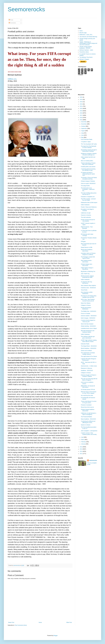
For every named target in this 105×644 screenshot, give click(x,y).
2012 (81, 451)
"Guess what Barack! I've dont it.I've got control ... (89, 402)
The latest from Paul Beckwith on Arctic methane (89, 147)
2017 (81, 115)
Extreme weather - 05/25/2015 (89, 316)
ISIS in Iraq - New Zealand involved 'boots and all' (88, 300)
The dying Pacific (85, 186)
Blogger (56, 636)
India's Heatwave (85, 334)
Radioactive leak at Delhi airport (89, 203)
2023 (81, 102)
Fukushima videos (84, 52)
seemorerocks (93, 460)
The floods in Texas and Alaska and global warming (89, 178)
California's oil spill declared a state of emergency (89, 414)
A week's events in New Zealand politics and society (89, 434)
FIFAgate (83, 242)
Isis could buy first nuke (87, 395)
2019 (81, 111)
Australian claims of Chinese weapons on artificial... (88, 254)
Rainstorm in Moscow (86, 368)
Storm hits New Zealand (87, 324)
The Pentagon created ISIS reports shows (88, 258)
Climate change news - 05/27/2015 (87, 265)
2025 (81, 97)
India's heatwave (85, 205)
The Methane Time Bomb (86, 57)
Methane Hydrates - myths (86, 50)
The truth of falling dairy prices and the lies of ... (89, 194)
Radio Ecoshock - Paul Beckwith (87, 228)
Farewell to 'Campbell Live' (88, 197)
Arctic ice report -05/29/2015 (88, 183)
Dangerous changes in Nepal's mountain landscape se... (89, 154)
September (84, 129)
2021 (81, 106)
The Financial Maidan (86, 417)
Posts (11, 20)
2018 (81, 113)
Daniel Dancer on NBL (87, 247)
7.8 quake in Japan (86, 142)
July (82, 133)
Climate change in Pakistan (88, 181)
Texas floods (84, 290)
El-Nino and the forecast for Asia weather (88, 220)
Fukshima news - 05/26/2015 (88, 288)
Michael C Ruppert (84, 59)
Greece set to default (86, 351)
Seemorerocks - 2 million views (89, 366)
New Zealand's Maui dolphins (88, 286)
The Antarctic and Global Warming (88, 37)
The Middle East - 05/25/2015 (88, 311)
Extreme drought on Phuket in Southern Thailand (89, 376)
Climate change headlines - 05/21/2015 (88, 410)
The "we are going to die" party (89, 144)
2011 (81, 454)
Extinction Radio (85, 344)
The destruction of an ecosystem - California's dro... (88, 189)
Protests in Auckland (86, 405)
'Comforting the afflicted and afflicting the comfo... (88, 422)
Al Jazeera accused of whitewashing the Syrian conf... (88, 174)
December (84, 122)
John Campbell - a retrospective (89, 431)
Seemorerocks (26, 9)
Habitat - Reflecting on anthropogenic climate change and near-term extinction (88, 43)
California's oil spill (86, 213)
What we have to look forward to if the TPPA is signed (89, 392)
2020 (81, 108)
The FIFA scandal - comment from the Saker (88, 200)
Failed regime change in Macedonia (87, 268)
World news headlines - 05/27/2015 (87, 250)
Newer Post (11, 622)
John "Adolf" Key (85, 274)
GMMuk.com (12, 79)
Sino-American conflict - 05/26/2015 (87, 293)
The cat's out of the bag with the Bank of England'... (89, 379)
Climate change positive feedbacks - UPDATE (86, 47)
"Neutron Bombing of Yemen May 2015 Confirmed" (88, 164)
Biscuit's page (83, 33)
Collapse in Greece (86, 305)
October (83, 126)
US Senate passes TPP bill (88, 390)
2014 (81, 447)
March (83, 440)
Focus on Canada (85, 314)
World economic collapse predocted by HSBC (87, 277)
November (84, 124)
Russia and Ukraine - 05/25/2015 (86, 308)
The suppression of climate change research (88, 353)
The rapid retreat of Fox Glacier (89, 356)
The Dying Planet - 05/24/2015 (89, 346)
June (83, 135)
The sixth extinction (86, 217)
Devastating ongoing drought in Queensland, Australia (89, 151)
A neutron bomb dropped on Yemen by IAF (88, 321)
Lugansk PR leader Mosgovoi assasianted (88, 359)
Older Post (69, 622)
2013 (81, 449)
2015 (81, 120)
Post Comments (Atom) (21, 625)
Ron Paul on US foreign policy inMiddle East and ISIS (89, 296)
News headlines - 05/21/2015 (88, 419)
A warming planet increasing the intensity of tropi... (88, 170)
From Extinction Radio (87, 139)
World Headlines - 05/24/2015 (89, 348)
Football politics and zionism (88, 167)
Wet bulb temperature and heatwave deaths (88, 331)
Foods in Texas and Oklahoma (89, 207)
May (82, 137)
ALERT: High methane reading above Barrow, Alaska (89, 341)
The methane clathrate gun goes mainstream (88, 337)
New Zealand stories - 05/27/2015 (87, 261)
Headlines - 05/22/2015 (87, 371)
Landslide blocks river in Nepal (89, 328)
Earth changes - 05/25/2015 (88, 318)
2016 (81, 118)
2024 (81, 100)
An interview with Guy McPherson (86, 283)
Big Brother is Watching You (88, 271)
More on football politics (87, 161)
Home (40, 622)
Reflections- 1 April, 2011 (86, 35)
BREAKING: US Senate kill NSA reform (88, 387)
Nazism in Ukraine (86, 425)
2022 (81, 104)
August (83, 131)
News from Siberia (86, 303)
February (84, 442)
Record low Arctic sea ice (87, 407)
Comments (12, 23)
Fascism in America (86, 215)
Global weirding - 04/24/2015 (88, 326)
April (83, 437)
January (83, 444)
